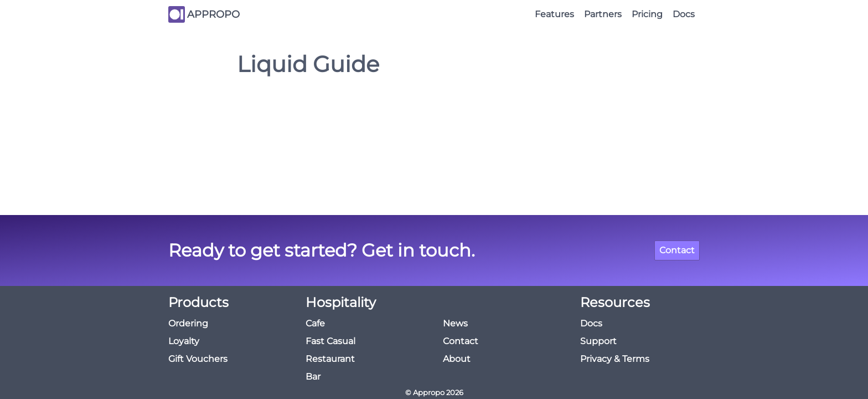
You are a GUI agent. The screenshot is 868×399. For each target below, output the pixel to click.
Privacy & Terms (615, 359)
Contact (677, 250)
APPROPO (213, 14)
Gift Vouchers (198, 359)
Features (554, 14)
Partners (603, 14)
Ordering (188, 323)
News (455, 323)
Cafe (315, 323)
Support (598, 341)
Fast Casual (330, 341)
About (457, 359)
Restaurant (330, 359)
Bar (313, 377)
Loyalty (184, 341)
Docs (684, 14)
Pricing (647, 14)
